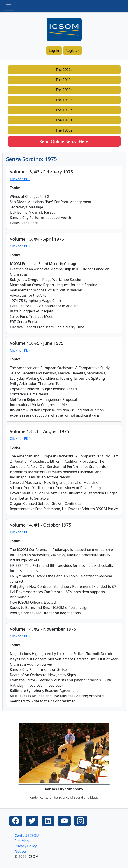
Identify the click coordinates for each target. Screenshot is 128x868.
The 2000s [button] (64, 90)
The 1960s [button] (64, 130)
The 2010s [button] (64, 80)
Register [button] (72, 51)
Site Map (22, 841)
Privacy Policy (26, 846)
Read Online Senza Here (64, 141)
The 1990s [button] (64, 100)
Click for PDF (20, 179)
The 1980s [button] (64, 110)
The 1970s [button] (64, 120)
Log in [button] (54, 51)
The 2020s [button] (64, 70)
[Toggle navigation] (9, 6)
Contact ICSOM (27, 836)
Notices (21, 851)
